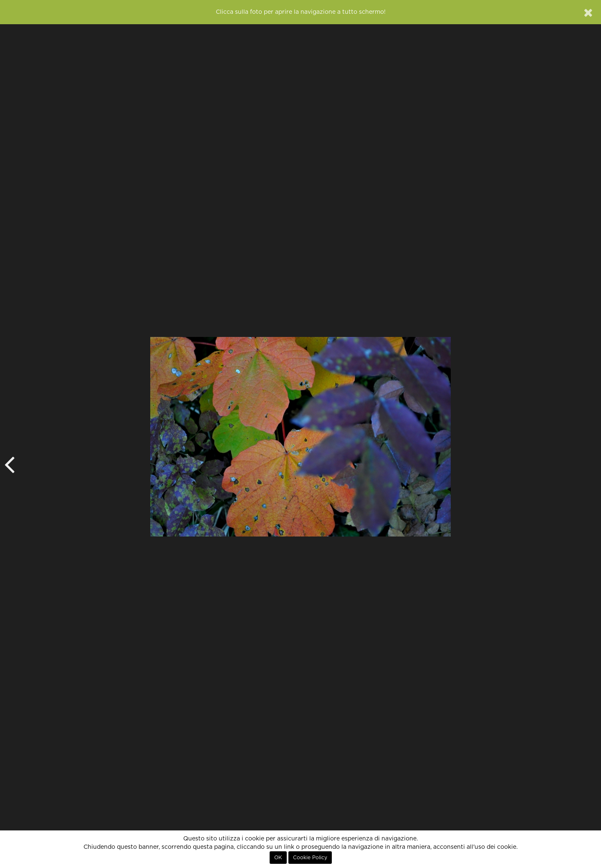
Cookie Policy (310, 858)
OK (278, 858)
